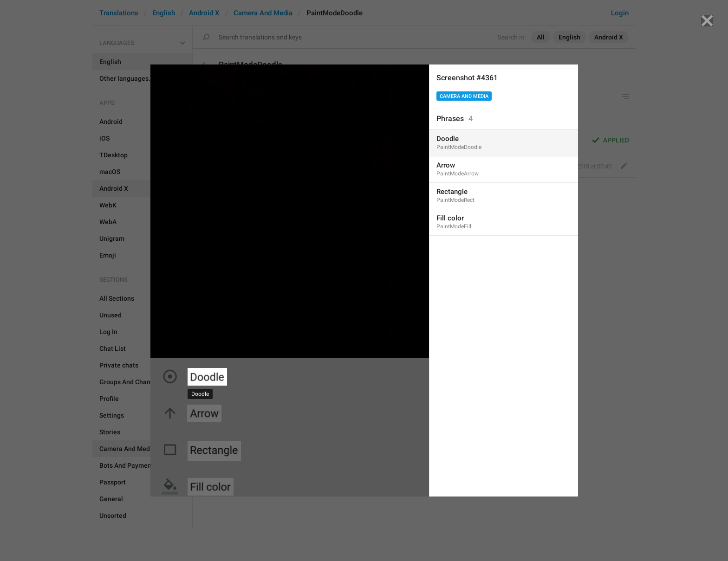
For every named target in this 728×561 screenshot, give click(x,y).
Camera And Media (464, 96)
